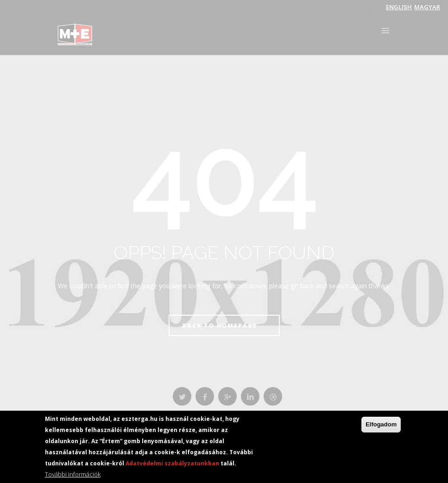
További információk (73, 475)
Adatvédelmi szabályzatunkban (172, 464)
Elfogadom (381, 425)
